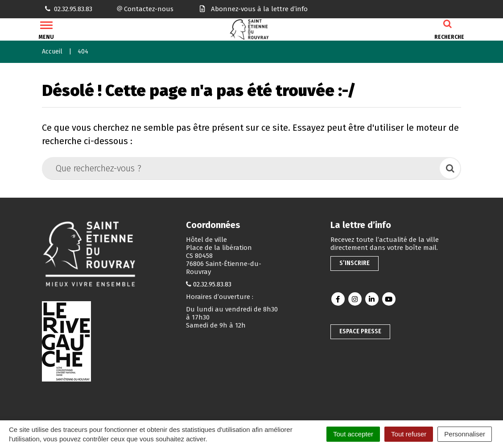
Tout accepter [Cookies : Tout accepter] (353, 434)
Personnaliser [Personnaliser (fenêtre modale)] (465, 434)
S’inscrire (355, 263)
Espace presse (360, 331)
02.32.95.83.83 (212, 284)
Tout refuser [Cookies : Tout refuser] (409, 434)
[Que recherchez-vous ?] (241, 168)
